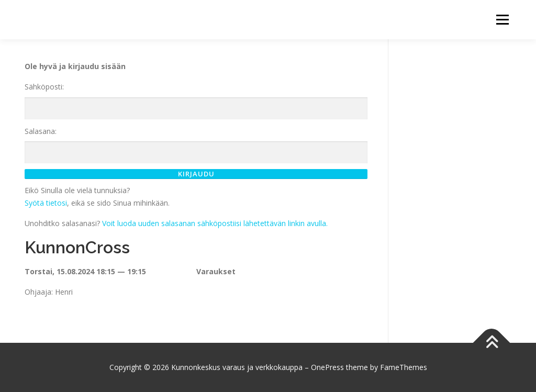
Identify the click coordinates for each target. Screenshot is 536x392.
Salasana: (41, 131)
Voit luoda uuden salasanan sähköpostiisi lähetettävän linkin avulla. (215, 223)
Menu (502, 20)
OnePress (327, 367)
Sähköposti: (44, 87)
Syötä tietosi (46, 203)
